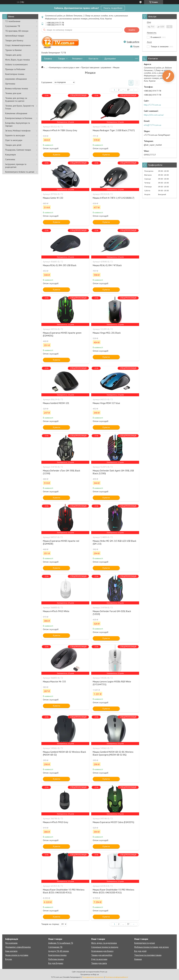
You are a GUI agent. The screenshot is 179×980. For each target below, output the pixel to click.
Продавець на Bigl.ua (90, 974)
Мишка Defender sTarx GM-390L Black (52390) (62, 472)
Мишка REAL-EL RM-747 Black (107, 265)
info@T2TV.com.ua (153, 125)
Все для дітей (140, 951)
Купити (56, 155)
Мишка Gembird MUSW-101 (56, 403)
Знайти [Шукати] (132, 30)
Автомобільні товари (15, 36)
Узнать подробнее (113, 8)
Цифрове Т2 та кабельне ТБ (61, 943)
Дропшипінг (110, 59)
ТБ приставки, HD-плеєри (17, 31)
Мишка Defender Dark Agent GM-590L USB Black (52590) (113, 472)
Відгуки (9, 959)
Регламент (77, 59)
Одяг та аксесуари (14, 140)
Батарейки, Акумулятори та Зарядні (18, 124)
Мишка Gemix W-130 (53, 198)
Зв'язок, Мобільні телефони (18, 131)
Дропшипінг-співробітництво (18, 947)
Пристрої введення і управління (96, 67)
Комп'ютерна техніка (15, 74)
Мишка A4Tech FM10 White (56, 611)
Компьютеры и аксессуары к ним (64, 67)
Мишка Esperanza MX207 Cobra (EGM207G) (113, 822)
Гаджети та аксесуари (15, 135)
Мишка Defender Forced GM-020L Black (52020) (112, 613)
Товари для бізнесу (14, 40)
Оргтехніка (10, 84)
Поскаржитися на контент (93, 977)
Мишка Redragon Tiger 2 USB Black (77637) (114, 130)
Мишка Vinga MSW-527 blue (106, 403)
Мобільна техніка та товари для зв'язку (152, 947)
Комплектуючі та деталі (145, 943)
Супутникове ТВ (13, 26)
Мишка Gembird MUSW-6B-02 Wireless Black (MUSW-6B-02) (64, 753)
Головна (48, 59)
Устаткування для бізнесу (102, 951)
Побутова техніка (56, 959)
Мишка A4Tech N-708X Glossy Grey (60, 130)
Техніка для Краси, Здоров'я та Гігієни (20, 107)
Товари (61, 59)
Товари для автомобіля (102, 955)
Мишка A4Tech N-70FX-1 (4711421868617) (114, 198)
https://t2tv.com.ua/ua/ (154, 115)
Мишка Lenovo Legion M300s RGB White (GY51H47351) (112, 683)
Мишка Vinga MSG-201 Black (107, 333)
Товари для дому (13, 55)
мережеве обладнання (16, 79)
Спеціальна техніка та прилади (105, 947)
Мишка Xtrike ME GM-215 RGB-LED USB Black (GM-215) (114, 542)
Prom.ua (104, 972)
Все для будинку (56, 963)
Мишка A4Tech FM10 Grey (56, 822)
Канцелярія (11, 155)
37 (128, 90)
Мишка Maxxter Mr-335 (54, 682)
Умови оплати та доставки (17, 955)
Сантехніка (10, 159)
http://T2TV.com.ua (152, 105)
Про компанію (11, 943)
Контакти (93, 59)
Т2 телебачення (13, 21)
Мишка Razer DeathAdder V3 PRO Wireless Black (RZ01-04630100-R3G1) (64, 891)
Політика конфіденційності (117, 977)
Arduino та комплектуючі (16, 64)
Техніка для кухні (13, 93)
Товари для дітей (13, 145)
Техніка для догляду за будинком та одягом (16, 99)
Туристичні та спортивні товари (148, 955)
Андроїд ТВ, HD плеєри (59, 951)
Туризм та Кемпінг (14, 50)
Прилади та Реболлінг (15, 69)
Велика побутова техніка (17, 88)
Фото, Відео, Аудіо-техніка (17, 60)
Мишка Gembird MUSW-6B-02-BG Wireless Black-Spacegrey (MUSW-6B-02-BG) (113, 753)
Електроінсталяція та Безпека (19, 118)
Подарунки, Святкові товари (18, 150)
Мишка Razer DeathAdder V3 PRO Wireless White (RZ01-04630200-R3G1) (114, 891)
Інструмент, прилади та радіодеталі (16, 166)
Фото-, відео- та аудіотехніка (104, 943)
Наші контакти (11, 951)
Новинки (138, 959)
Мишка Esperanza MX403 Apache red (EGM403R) (61, 542)
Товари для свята (99, 963)
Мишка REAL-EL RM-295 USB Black (60, 265)
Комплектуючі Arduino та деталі (20, 172)
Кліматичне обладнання (16, 113)
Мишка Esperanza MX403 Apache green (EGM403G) (62, 334)
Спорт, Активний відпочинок (18, 45)
